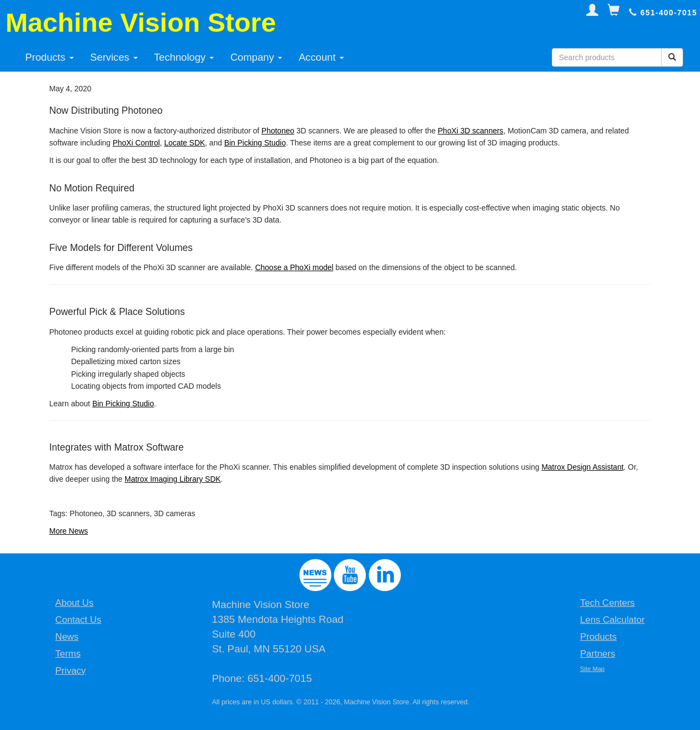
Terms (68, 654)
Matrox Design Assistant (582, 467)
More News (69, 531)
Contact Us (78, 620)
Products (49, 57)
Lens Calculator (612, 620)
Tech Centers (608, 603)
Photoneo (278, 131)
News (67, 637)
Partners (598, 654)
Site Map (593, 669)
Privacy (71, 671)
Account (321, 57)
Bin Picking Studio (255, 143)
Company (256, 57)
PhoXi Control (136, 143)
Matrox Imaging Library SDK (173, 479)
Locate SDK (185, 143)
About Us (74, 603)
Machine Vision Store (141, 22)
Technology (184, 57)
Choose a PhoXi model (294, 267)
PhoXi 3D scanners (471, 131)
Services (114, 57)
